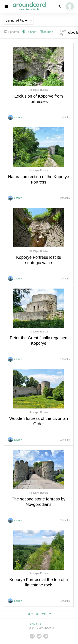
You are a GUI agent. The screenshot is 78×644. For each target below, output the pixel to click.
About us (35, 624)
